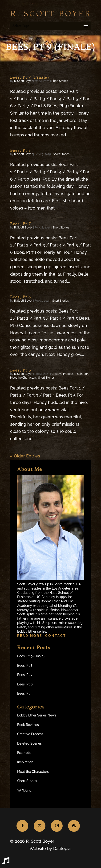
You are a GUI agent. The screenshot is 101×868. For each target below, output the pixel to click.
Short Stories (60, 81)
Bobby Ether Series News (37, 715)
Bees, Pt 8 (20, 150)
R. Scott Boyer (23, 81)
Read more (30, 636)
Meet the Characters (23, 378)
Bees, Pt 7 (20, 224)
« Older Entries (25, 456)
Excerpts (24, 753)
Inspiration (82, 374)
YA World (24, 790)
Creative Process (63, 374)
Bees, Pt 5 (21, 370)
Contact (56, 636)
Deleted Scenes (29, 743)
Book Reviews (28, 725)
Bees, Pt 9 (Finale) (30, 77)
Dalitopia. (62, 848)
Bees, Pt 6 (21, 297)
